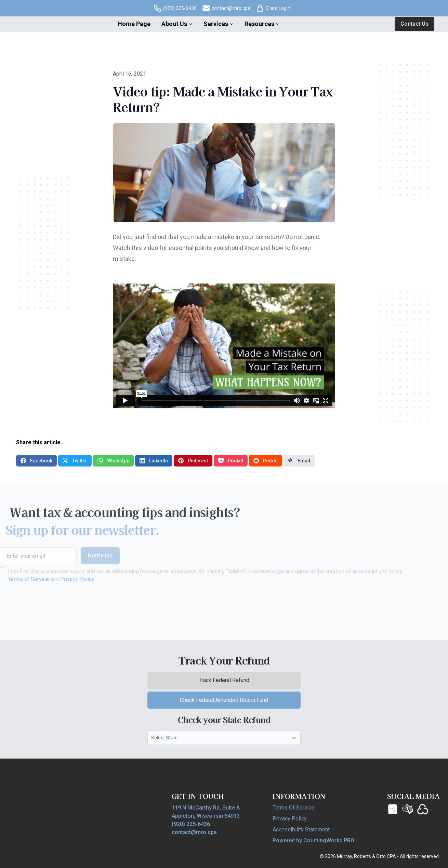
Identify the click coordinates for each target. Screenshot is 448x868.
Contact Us (414, 24)
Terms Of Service (293, 808)
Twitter (75, 461)
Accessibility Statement (301, 830)
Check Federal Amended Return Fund (240, 702)
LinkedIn (154, 461)
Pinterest (193, 461)
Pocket (231, 461)
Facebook (36, 461)
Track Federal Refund (237, 682)
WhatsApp (113, 461)
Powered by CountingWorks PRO (313, 840)
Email (299, 461)
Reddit (266, 461)
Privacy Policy (64, 579)
